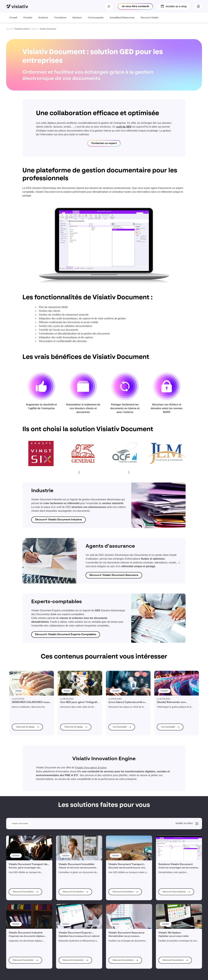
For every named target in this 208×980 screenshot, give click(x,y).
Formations (60, 20)
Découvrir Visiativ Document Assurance (114, 575)
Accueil (9, 29)
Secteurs (77, 20)
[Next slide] (129, 472)
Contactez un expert (104, 143)
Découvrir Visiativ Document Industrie (59, 520)
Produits (28, 20)
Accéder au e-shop (176, 6)
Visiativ (35, 29)
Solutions (43, 20)
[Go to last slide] (79, 472)
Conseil (13, 20)
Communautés (96, 20)
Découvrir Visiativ (150, 20)
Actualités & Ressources (122, 20)
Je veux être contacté (135, 6)
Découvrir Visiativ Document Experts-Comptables (66, 635)
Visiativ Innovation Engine (91, 768)
